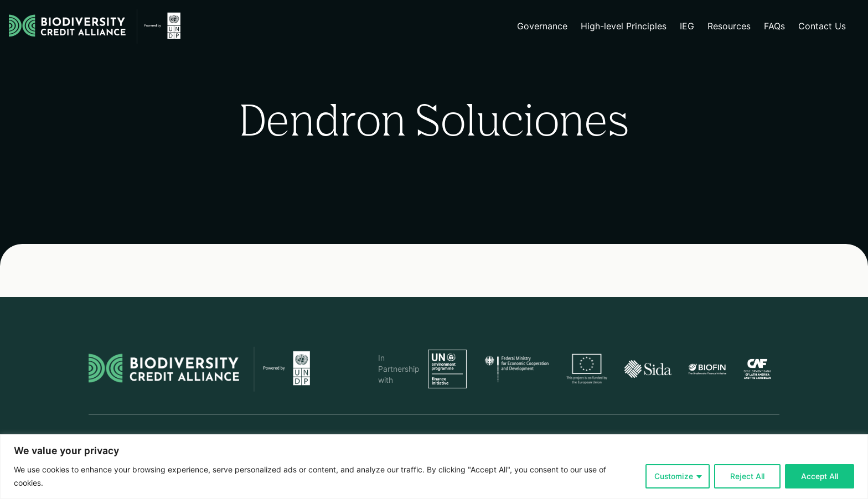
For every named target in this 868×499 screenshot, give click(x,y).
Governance (542, 26)
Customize (674, 476)
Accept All (820, 476)
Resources (729, 26)
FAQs (774, 26)
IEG (687, 26)
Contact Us (822, 26)
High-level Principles (624, 26)
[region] (434, 467)
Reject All (747, 476)
